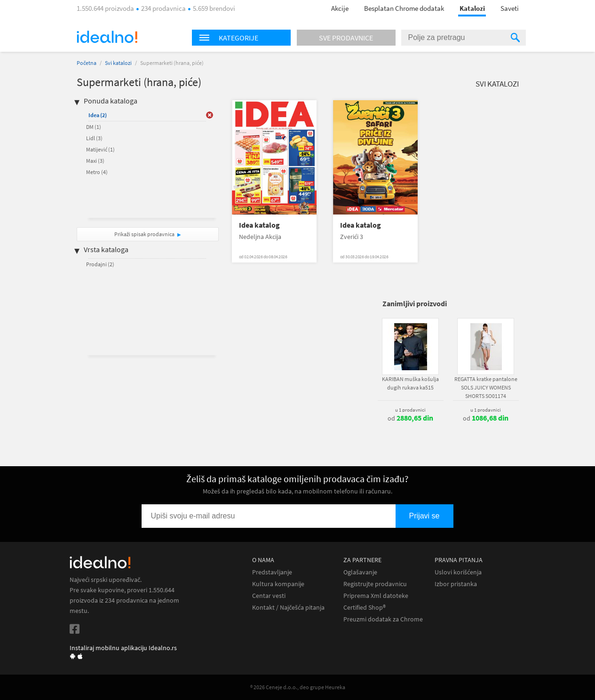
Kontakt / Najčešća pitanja (288, 608)
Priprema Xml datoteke (376, 596)
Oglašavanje (360, 572)
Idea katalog (259, 225)
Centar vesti (269, 596)
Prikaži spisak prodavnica (144, 234)
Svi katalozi (118, 63)
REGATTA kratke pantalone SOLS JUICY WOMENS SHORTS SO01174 (486, 387)
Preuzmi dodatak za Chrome (383, 619)
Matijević (100, 149)
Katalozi (472, 8)
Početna (87, 63)
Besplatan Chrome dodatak (404, 8)
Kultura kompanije (278, 584)
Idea (98, 115)
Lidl (94, 138)
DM (94, 127)
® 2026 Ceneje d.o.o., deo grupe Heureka (298, 687)
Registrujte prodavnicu (375, 584)
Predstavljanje (272, 572)
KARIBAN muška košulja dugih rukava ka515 (410, 383)
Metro (97, 172)
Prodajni (100, 264)
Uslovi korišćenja (458, 572)
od (410, 418)
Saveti (510, 8)
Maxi (95, 161)
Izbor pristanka (456, 584)
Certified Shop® (365, 608)
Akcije (340, 8)
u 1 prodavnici (410, 410)
